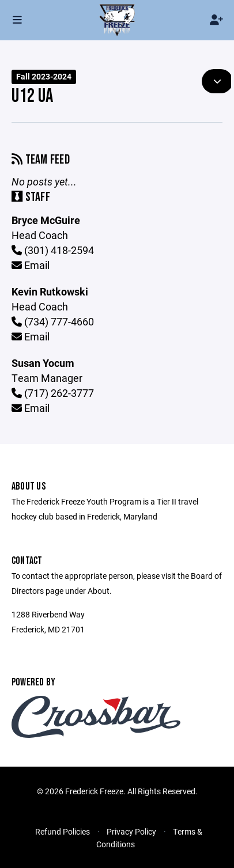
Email (31, 265)
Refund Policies (63, 831)
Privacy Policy (131, 831)
